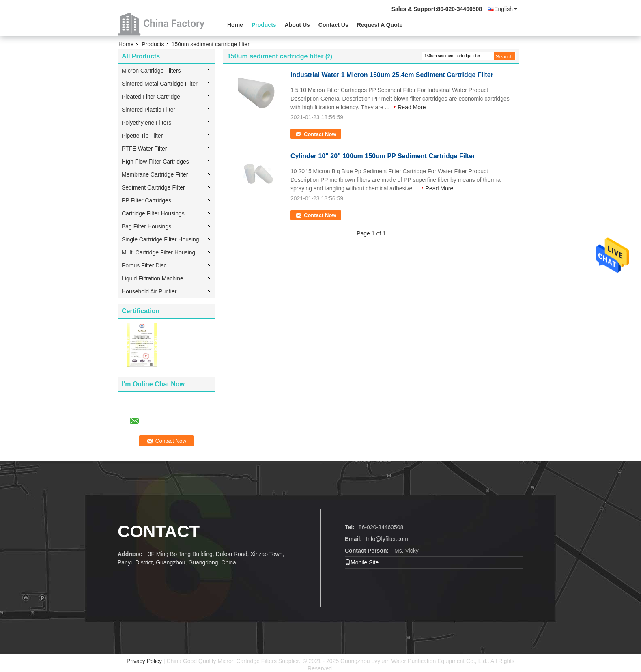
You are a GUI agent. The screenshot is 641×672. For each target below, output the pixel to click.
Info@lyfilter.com (387, 539)
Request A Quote (380, 25)
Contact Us (333, 25)
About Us (297, 25)
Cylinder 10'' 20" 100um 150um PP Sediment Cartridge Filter (383, 156)
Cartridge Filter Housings (153, 213)
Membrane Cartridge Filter (155, 174)
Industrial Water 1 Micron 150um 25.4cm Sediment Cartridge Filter (392, 75)
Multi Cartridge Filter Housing (158, 252)
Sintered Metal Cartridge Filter (160, 84)
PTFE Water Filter (144, 149)
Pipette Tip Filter (142, 136)
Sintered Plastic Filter (148, 110)
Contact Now (320, 134)
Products (264, 25)
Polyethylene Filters (146, 123)
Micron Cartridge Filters (151, 71)
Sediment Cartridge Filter (153, 187)
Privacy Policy (144, 661)
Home (235, 25)
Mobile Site (362, 562)
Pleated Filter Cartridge (151, 97)
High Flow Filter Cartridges (155, 162)
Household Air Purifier (149, 291)
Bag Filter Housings (146, 226)
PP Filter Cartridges (146, 200)
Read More (412, 107)
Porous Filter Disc (144, 265)
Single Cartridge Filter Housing (160, 239)
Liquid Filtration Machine (153, 278)
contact (159, 531)
